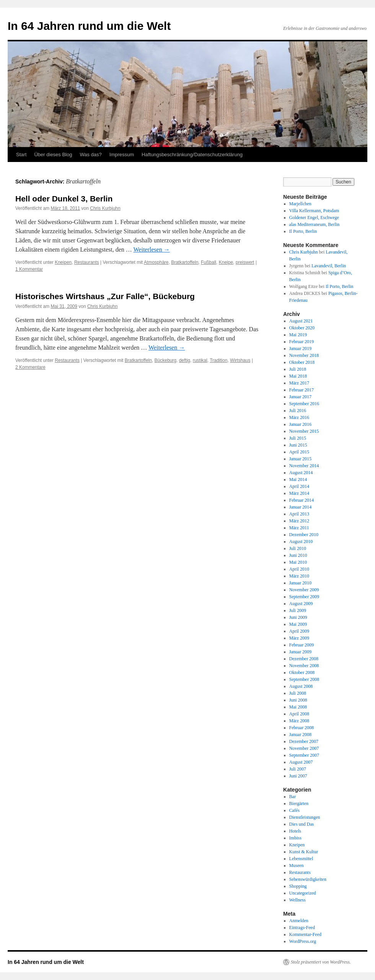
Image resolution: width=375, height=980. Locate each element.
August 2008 (301, 686)
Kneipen (63, 262)
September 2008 (304, 679)
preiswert (245, 262)
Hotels (295, 831)
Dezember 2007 (304, 741)
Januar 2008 (300, 735)
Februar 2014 (302, 500)
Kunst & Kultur (304, 852)
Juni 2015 (298, 445)
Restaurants (87, 262)
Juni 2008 (298, 700)
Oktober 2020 (302, 328)
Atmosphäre (156, 262)
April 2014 (299, 486)
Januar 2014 (300, 507)
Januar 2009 (300, 652)
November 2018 (304, 355)
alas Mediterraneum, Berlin (315, 224)
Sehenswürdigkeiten (308, 879)
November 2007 (304, 748)
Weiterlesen (152, 249)
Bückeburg (165, 360)
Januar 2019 (300, 348)
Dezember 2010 (304, 535)
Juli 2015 (298, 438)
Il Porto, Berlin (303, 231)
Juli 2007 (298, 769)
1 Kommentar (29, 269)
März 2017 (299, 383)
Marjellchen (300, 204)
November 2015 (304, 431)
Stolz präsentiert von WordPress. (321, 962)
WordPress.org (303, 941)
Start (21, 155)
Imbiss (295, 838)
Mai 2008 (298, 707)
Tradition (218, 360)
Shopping (298, 886)
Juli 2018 (298, 369)
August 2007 (301, 762)
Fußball (209, 262)
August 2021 (301, 321)
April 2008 (299, 714)
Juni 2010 (298, 555)
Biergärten (299, 803)
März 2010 (299, 576)
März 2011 (299, 528)
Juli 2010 (298, 548)
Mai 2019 (298, 335)
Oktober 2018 (302, 362)
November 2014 (304, 466)
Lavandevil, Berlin (329, 266)
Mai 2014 (298, 479)
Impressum (122, 155)
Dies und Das (302, 824)
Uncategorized (303, 893)
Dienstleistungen (305, 817)
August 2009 (301, 604)
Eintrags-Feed (302, 928)
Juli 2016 (298, 411)
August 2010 (301, 542)
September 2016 (304, 404)
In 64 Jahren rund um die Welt (89, 26)
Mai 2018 (298, 376)
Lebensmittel (301, 859)
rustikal (200, 360)
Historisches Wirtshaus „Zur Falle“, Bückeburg (105, 296)
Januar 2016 (300, 424)
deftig (185, 360)
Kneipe (226, 262)
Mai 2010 (298, 562)
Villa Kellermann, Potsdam (314, 211)
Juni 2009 (298, 617)
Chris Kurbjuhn (105, 208)
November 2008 (304, 666)
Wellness (298, 900)
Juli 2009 (298, 610)
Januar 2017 (300, 397)
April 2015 (299, 452)
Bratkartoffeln (185, 262)
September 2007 (304, 755)
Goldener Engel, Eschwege (314, 218)
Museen (297, 865)
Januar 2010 (300, 583)
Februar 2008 (302, 728)
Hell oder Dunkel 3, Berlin (64, 199)
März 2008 (299, 721)
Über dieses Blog (53, 155)
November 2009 (304, 590)
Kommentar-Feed (305, 934)
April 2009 (299, 631)
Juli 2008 (298, 693)
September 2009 (304, 597)
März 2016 (299, 417)
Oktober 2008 (302, 672)
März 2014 (299, 493)
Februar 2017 (302, 390)
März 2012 (299, 521)
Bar (293, 797)
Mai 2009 (298, 624)
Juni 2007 (298, 776)
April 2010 (299, 569)
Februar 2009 (302, 645)
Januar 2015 (300, 459)
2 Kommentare (30, 367)
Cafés (294, 810)
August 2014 (301, 473)
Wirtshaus (240, 360)
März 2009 (299, 638)
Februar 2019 (302, 342)
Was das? (90, 155)
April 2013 (299, 514)
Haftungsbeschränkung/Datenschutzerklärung (192, 155)
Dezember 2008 (304, 659)
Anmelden (299, 921)
